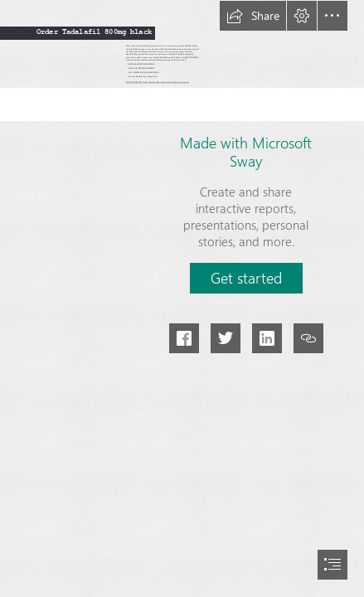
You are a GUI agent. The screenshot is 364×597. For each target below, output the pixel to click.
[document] (182, 298)
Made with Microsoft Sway (246, 152)
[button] (253, 16)
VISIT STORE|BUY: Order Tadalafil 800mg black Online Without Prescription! (158, 83)
